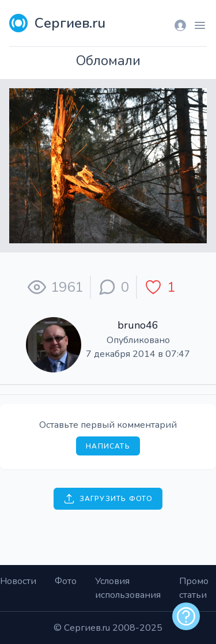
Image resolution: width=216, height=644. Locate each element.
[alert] (186, 616)
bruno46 (138, 325)
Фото (66, 581)
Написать (108, 446)
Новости (18, 581)
